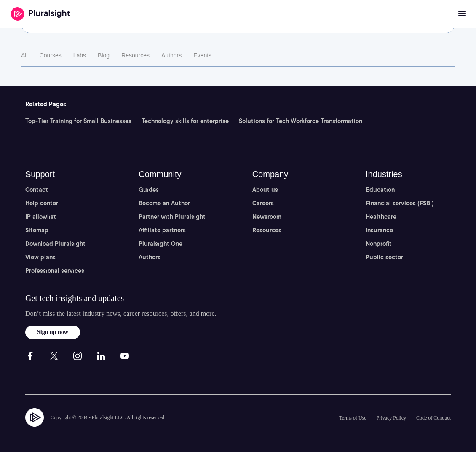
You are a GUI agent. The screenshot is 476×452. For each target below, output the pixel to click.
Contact (37, 190)
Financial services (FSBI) (400, 203)
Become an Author (164, 203)
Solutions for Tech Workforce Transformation (301, 121)
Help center (42, 203)
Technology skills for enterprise (185, 121)
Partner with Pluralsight (172, 217)
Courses (51, 55)
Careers (263, 203)
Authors (171, 55)
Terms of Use (353, 418)
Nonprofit (379, 244)
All (24, 55)
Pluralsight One (160, 244)
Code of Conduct (433, 418)
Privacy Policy (391, 418)
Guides (149, 190)
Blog (104, 55)
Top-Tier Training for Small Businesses (78, 121)
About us (265, 190)
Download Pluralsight (55, 244)
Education (380, 190)
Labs (80, 55)
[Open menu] (462, 14)
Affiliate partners (162, 230)
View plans (40, 257)
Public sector (384, 257)
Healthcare (381, 217)
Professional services (55, 271)
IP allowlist (41, 217)
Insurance (379, 230)
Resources (135, 55)
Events (202, 55)
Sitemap (37, 230)
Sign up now (53, 332)
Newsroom (267, 217)
